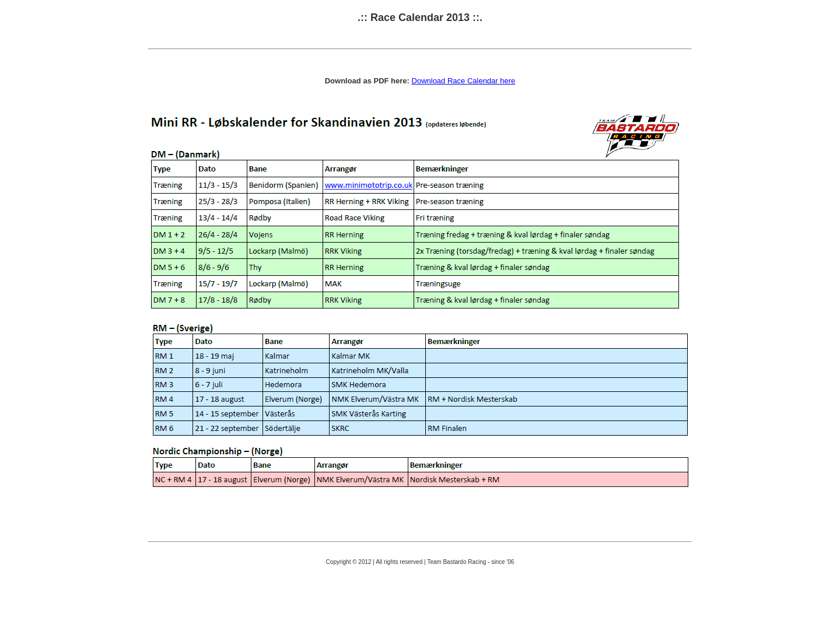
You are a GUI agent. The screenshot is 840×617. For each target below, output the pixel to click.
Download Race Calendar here (464, 81)
